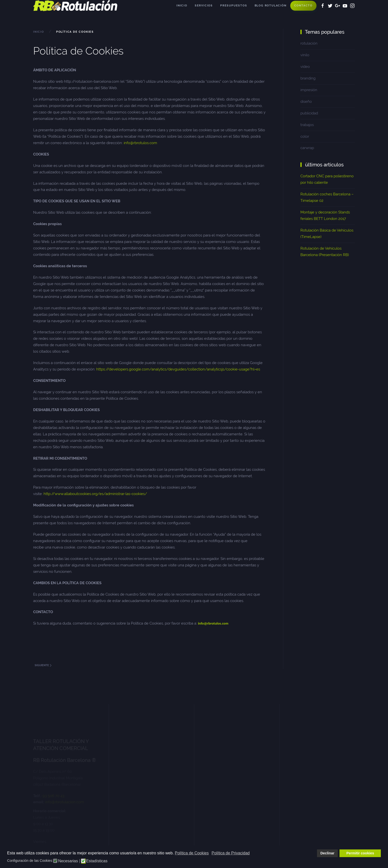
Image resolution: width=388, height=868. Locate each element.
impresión (309, 90)
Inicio (182, 6)
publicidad (309, 113)
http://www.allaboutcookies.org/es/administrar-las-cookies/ (95, 494)
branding (308, 78)
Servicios (204, 6)
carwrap (307, 148)
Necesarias (68, 861)
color (305, 136)
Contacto (303, 6)
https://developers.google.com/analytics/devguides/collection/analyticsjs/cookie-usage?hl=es (179, 369)
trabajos (307, 125)
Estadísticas (97, 861)
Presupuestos (234, 6)
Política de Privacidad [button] (231, 853)
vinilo (305, 55)
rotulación (309, 43)
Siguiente (43, 665)
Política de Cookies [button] (192, 853)
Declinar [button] (327, 853)
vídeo (305, 67)
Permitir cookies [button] (360, 853)
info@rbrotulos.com (140, 143)
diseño (306, 102)
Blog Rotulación (271, 6)
